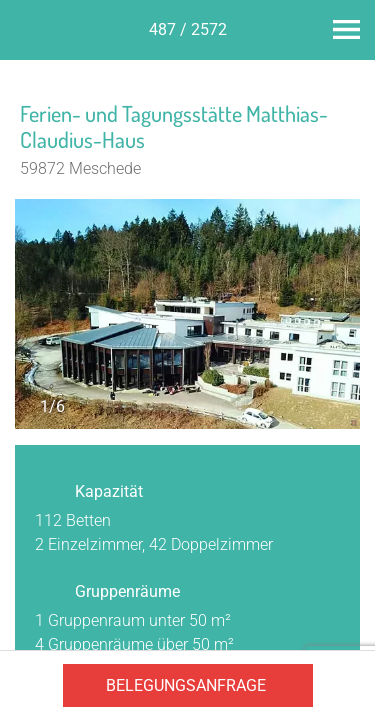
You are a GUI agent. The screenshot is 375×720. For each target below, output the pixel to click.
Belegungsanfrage (186, 685)
